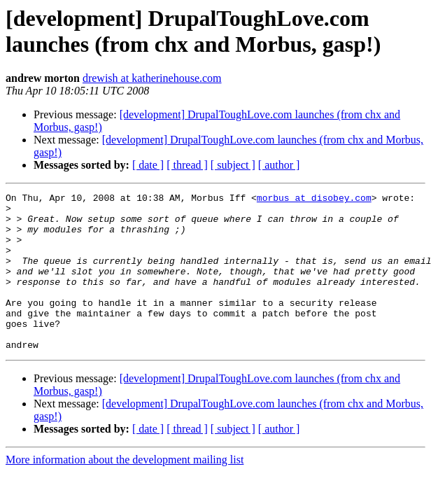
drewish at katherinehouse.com (152, 78)
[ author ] (279, 165)
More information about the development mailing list (125, 491)
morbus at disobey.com (314, 199)
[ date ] (148, 165)
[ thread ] (187, 165)
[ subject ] (233, 165)
